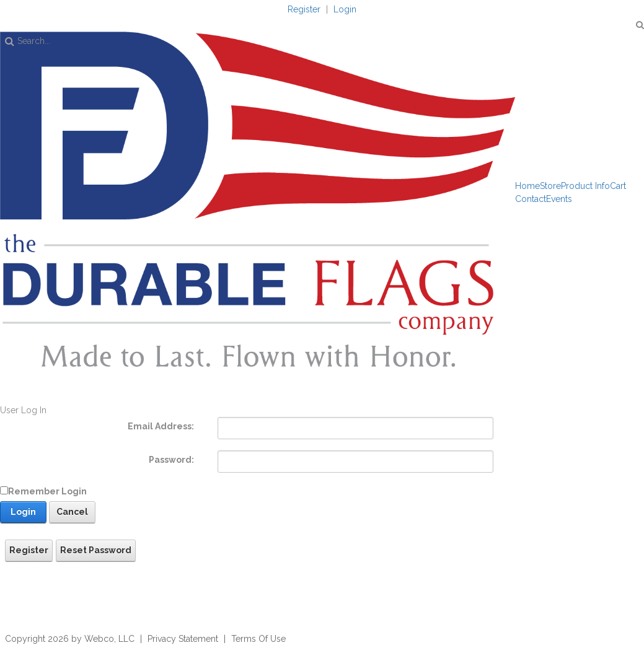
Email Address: (161, 426)
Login (345, 9)
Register (304, 9)
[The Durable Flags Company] (258, 198)
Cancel (72, 512)
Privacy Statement (183, 639)
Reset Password (96, 550)
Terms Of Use (258, 639)
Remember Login (47, 491)
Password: (171, 460)
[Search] (273, 41)
